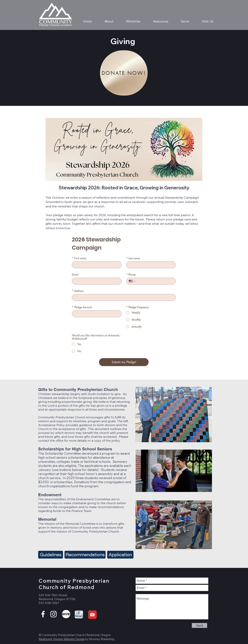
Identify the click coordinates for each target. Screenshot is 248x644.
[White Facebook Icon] (43, 614)
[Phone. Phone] (155, 281)
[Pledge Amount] (96, 314)
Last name (133, 258)
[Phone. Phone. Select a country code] (132, 281)
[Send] (199, 625)
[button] (109, 22)
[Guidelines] (51, 555)
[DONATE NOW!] (124, 73)
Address (78, 291)
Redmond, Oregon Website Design (62, 639)
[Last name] (150, 265)
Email (75, 275)
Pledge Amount (82, 307)
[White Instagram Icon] (53, 614)
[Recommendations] (85, 555)
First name (79, 258)
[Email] (96, 281)
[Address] (123, 297)
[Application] (120, 555)
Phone (131, 275)
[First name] (96, 265)
